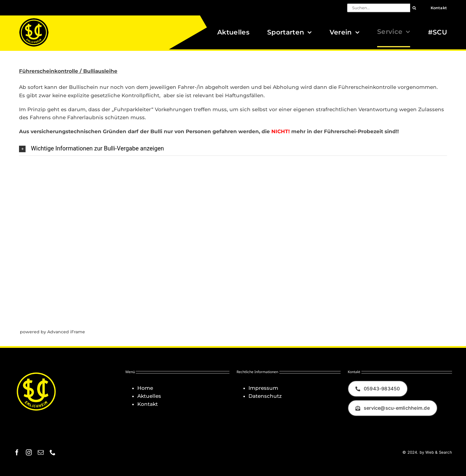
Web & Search (439, 452)
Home (145, 388)
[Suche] (414, 8)
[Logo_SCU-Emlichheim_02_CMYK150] (34, 20)
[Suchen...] (379, 8)
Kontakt (148, 404)
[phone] (53, 453)
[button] (233, 149)
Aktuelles (149, 396)
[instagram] (29, 453)
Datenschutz (265, 396)
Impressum (263, 388)
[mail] (41, 453)
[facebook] (17, 453)
